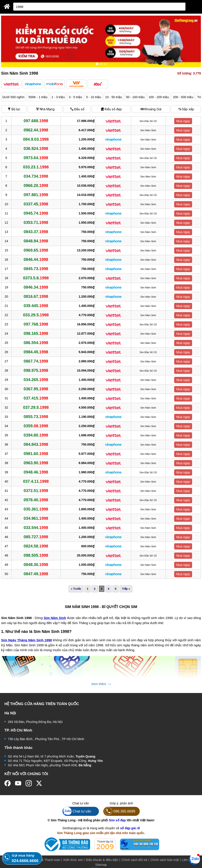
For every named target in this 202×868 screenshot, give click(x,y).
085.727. (36, 537)
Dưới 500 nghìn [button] (13, 97)
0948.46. (36, 472)
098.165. (36, 334)
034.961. (36, 518)
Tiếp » (126, 589)
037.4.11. (36, 481)
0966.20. (36, 186)
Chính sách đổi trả (134, 860)
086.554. (36, 343)
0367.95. (36, 389)
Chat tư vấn (77, 811)
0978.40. (36, 500)
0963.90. (36, 463)
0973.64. (36, 158)
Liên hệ (187, 860)
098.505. (36, 555)
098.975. (36, 370)
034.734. (36, 176)
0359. (36, 426)
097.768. (36, 324)
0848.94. (36, 241)
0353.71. (36, 223)
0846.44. (36, 260)
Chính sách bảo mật (164, 860)
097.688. (36, 121)
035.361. (36, 509)
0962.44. (36, 130)
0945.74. (36, 213)
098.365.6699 (119, 811)
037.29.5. (36, 407)
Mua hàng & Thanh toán (43, 860)
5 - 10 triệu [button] (94, 97)
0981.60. (36, 454)
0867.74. (36, 361)
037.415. (36, 398)
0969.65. (36, 250)
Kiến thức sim (73, 860)
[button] (11, 84)
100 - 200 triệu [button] (159, 97)
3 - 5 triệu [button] (75, 97)
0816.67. (36, 297)
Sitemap (101, 865)
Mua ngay (183, 121)
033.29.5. (36, 315)
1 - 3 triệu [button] (58, 97)
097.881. (36, 195)
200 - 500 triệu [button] (183, 97)
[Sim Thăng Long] (7, 6)
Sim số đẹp (117, 820)
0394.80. (36, 435)
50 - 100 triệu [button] (135, 97)
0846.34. (36, 287)
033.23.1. (36, 167)
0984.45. (36, 352)
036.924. (36, 149)
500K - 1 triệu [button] (38, 97)
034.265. (36, 380)
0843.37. (36, 232)
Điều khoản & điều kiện (102, 860)
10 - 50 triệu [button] (113, 97)
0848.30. (36, 565)
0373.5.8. (36, 278)
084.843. (36, 444)
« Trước (76, 589)
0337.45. (36, 204)
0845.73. (36, 269)
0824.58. (36, 546)
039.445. (36, 306)
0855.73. (36, 417)
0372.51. (36, 491)
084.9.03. (36, 139)
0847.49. (36, 574)
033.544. (36, 528)
